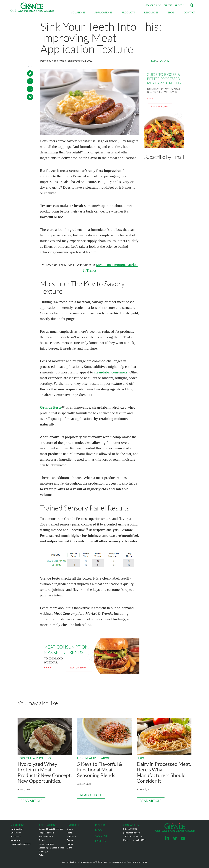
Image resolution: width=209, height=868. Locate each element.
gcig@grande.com (132, 833)
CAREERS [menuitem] (100, 841)
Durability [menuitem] (16, 833)
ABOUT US (180, 5)
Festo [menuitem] (70, 833)
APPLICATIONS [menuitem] (103, 13)
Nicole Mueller (59, 61)
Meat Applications (38, 758)
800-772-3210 (130, 829)
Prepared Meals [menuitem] (46, 833)
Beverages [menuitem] (44, 851)
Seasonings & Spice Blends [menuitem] (51, 848)
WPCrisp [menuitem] (71, 836)
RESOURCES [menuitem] (151, 13)
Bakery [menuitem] (42, 855)
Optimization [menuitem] (17, 829)
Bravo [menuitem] (70, 840)
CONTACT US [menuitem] (131, 825)
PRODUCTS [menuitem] (128, 13)
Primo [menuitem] (70, 844)
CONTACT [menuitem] (189, 13)
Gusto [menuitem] (70, 829)
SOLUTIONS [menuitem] (78, 13)
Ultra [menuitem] (69, 848)
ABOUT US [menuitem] (101, 836)
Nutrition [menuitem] (15, 840)
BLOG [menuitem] (171, 13)
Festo (153, 61)
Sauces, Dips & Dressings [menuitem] (51, 829)
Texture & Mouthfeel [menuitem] (21, 844)
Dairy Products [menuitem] (46, 844)
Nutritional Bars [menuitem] (47, 836)
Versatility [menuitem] (16, 836)
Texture (163, 61)
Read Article (31, 801)
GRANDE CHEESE (153, 5)
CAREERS (168, 5)
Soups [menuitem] (42, 840)
